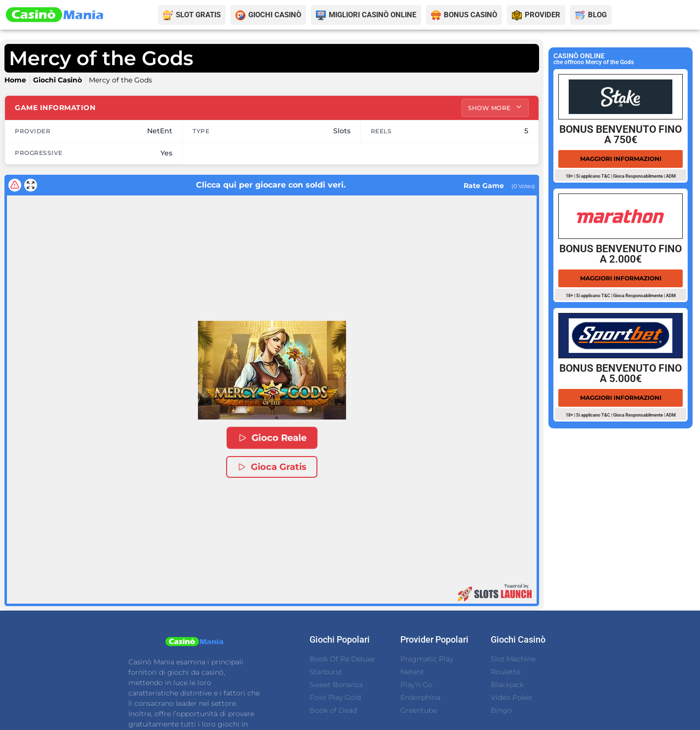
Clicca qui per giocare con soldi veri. (247, 185)
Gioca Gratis (272, 467)
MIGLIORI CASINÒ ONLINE (372, 15)
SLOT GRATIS (198, 15)
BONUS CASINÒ (470, 15)
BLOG (597, 15)
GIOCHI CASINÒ (275, 15)
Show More (495, 107)
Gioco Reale (272, 438)
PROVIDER (543, 15)
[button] (272, 371)
